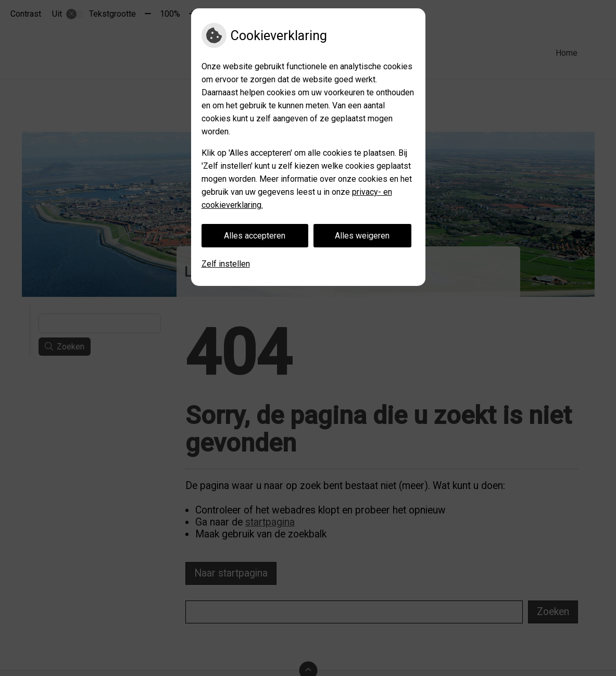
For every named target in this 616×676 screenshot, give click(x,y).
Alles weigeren (362, 236)
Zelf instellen (226, 264)
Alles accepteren (255, 236)
